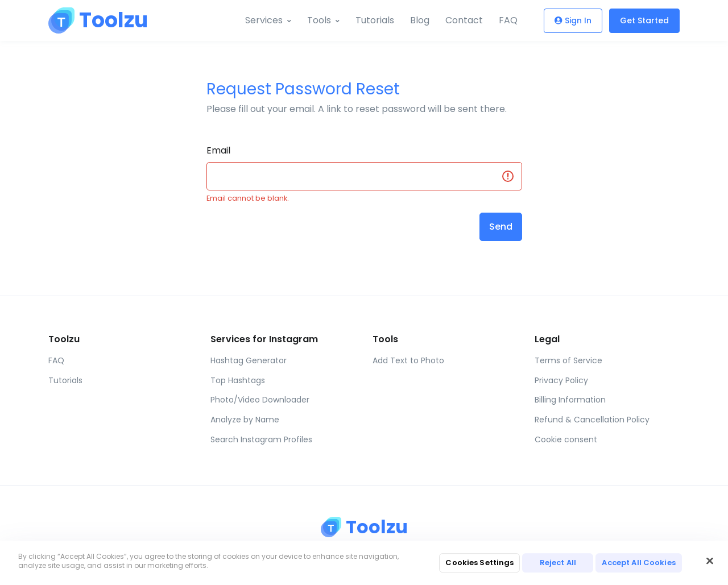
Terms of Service (568, 360)
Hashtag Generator (249, 360)
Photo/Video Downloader (260, 400)
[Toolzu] (91, 20)
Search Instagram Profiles (261, 439)
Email (218, 150)
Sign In (573, 20)
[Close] (710, 561)
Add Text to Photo (408, 360)
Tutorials (375, 20)
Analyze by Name (245, 420)
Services (264, 20)
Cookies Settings (479, 563)
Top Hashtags (238, 380)
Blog (420, 20)
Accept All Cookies (638, 563)
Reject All (558, 563)
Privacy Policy (561, 380)
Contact (464, 20)
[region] (364, 563)
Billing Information (570, 400)
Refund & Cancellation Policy (592, 420)
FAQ (508, 20)
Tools (319, 20)
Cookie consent (566, 439)
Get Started (644, 20)
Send (501, 227)
